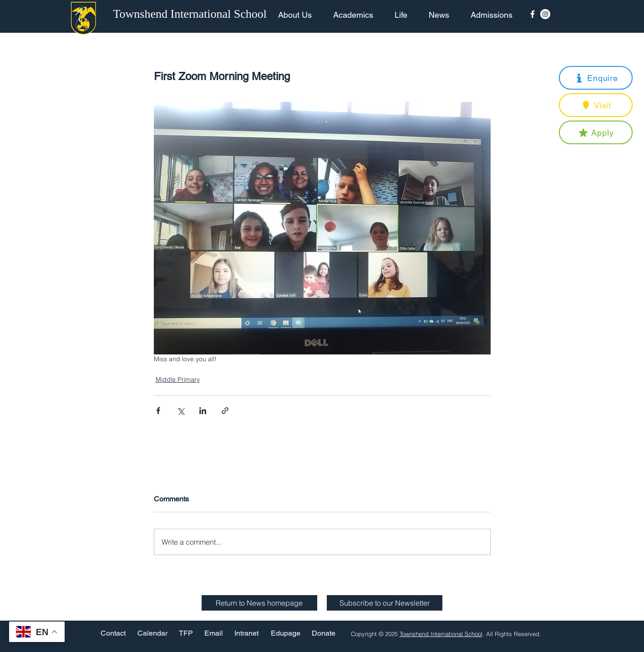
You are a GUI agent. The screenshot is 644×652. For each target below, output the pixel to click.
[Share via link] (225, 411)
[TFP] (186, 634)
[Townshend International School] (192, 14)
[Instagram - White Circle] (545, 14)
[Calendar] (152, 634)
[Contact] (113, 634)
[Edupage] (286, 634)
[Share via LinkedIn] (203, 411)
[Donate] (324, 634)
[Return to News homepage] (259, 603)
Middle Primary (178, 379)
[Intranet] (247, 634)
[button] (596, 78)
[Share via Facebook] (158, 411)
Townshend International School (441, 634)
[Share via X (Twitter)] (180, 411)
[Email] (214, 634)
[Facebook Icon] (532, 14)
